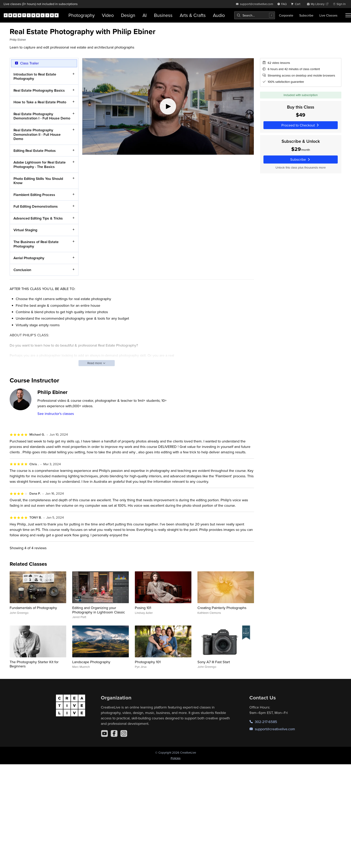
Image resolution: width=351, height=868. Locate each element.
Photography (82, 15)
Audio (219, 15)
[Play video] (168, 106)
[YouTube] (104, 733)
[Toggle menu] (348, 15)
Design (128, 15)
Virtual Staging (25, 230)
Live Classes (328, 15)
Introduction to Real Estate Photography (35, 76)
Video (108, 15)
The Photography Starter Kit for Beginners (34, 664)
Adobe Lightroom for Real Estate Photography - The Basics (40, 164)
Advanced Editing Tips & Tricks (38, 218)
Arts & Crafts (193, 15)
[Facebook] (114, 733)
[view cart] (297, 4)
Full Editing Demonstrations (36, 206)
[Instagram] (124, 733)
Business (163, 15)
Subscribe (306, 15)
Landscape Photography (91, 662)
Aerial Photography (29, 258)
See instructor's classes (56, 414)
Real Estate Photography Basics (39, 90)
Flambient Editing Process (34, 194)
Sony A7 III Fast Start (214, 662)
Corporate (286, 15)
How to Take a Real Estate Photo (40, 102)
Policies (176, 758)
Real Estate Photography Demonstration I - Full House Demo (42, 116)
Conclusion (22, 270)
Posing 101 (143, 608)
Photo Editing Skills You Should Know (38, 181)
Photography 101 (148, 662)
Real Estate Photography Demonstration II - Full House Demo (37, 134)
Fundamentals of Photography (33, 608)
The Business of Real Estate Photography (36, 244)
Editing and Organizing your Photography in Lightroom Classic (99, 610)
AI (145, 15)
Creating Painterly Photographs (222, 608)
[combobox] (255, 15)
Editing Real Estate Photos (35, 150)
